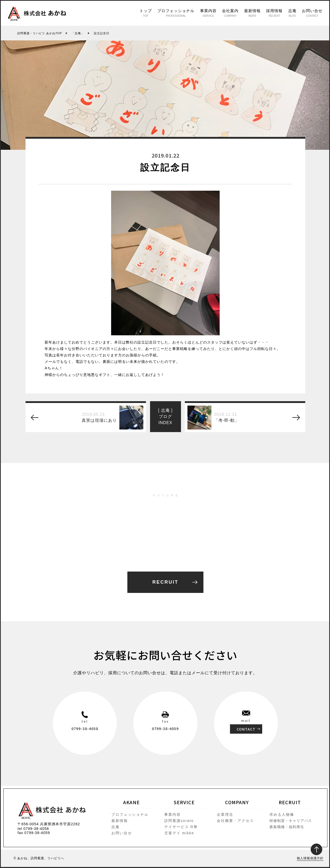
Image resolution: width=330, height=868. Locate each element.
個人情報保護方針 (310, 858)
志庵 (292, 13)
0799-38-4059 (165, 729)
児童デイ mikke (179, 833)
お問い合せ (312, 13)
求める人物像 (282, 814)
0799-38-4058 (85, 729)
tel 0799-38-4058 (33, 829)
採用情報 (274, 13)
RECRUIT (165, 582)
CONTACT (246, 729)
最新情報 (252, 13)
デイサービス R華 (181, 827)
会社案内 (230, 13)
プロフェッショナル (176, 13)
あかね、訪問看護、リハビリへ (41, 858)
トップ (146, 13)
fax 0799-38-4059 (34, 833)
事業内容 (208, 13)
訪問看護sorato (179, 821)
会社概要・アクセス (235, 821)
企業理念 (225, 814)
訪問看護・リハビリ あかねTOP (40, 33)
